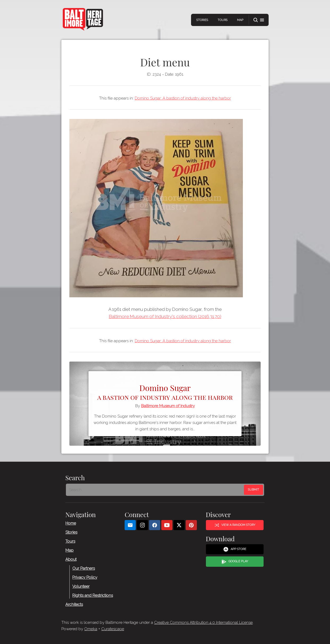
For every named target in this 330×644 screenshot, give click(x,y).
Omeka (91, 629)
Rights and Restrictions (93, 595)
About (71, 559)
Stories (202, 20)
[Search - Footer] (155, 490)
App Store (235, 549)
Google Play (235, 561)
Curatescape (113, 629)
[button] (259, 20)
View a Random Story (235, 525)
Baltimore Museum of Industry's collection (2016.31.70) (165, 316)
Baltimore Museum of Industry (168, 406)
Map (240, 20)
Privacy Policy (85, 577)
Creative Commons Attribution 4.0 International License (203, 622)
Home (71, 523)
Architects (74, 604)
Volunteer (81, 586)
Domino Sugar (165, 392)
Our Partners (84, 568)
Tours (223, 20)
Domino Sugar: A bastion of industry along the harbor (183, 98)
